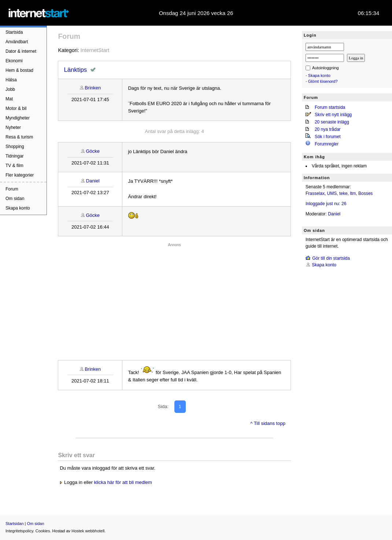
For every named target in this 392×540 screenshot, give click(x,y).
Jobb (10, 89)
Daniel (93, 181)
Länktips (75, 70)
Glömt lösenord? (323, 81)
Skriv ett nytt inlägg (333, 115)
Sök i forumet (328, 137)
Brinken (93, 88)
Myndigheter (18, 118)
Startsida (14, 32)
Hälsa (11, 80)
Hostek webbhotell (88, 531)
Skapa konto (18, 208)
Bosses (365, 193)
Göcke (93, 151)
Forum (12, 189)
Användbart (17, 42)
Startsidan (15, 524)
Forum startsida (330, 107)
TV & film (14, 166)
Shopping (15, 147)
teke (343, 193)
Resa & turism (19, 137)
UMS (332, 193)
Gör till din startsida (331, 258)
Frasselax (315, 193)
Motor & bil (16, 108)
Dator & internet (21, 51)
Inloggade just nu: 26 (326, 204)
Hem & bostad (19, 70)
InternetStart (95, 50)
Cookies (43, 531)
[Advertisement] (174, 300)
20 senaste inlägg (332, 122)
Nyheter (13, 127)
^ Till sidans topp (268, 423)
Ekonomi (14, 61)
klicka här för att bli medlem (123, 482)
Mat (9, 99)
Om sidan (15, 199)
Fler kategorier (20, 175)
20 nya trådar (328, 129)
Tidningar (15, 156)
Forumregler (327, 144)
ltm (353, 193)
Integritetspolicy (19, 531)
